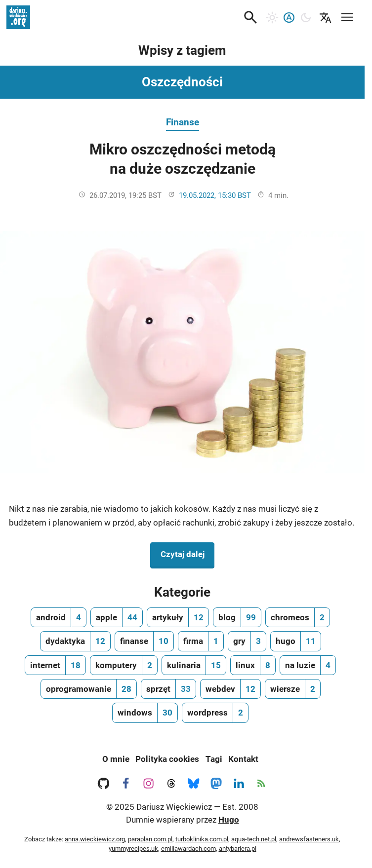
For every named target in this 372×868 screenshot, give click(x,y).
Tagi (214, 759)
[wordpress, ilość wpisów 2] (215, 713)
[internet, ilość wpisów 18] (55, 665)
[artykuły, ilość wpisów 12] (178, 617)
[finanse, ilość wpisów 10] (144, 641)
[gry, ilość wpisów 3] (247, 641)
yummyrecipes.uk (133, 849)
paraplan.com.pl (150, 839)
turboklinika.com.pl (202, 839)
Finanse (183, 122)
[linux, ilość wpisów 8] (253, 665)
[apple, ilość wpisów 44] (117, 617)
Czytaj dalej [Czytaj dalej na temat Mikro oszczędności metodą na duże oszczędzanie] (187, 553)
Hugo (229, 820)
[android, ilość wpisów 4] (59, 617)
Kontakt (243, 759)
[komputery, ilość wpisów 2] (124, 665)
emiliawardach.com (188, 849)
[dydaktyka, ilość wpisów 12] (75, 641)
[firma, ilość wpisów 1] (201, 641)
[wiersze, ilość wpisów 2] (293, 689)
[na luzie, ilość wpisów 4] (308, 665)
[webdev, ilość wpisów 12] (230, 689)
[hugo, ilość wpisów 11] (296, 641)
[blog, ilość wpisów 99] (237, 617)
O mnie (116, 759)
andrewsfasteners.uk (309, 839)
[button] (250, 17)
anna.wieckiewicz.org (95, 839)
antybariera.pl (238, 849)
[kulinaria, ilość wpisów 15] (194, 665)
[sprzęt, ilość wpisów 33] (168, 689)
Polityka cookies (167, 759)
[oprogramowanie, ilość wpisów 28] (89, 689)
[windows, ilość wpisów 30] (145, 713)
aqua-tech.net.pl (254, 839)
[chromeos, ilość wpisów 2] (298, 617)
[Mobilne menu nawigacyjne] (347, 16)
